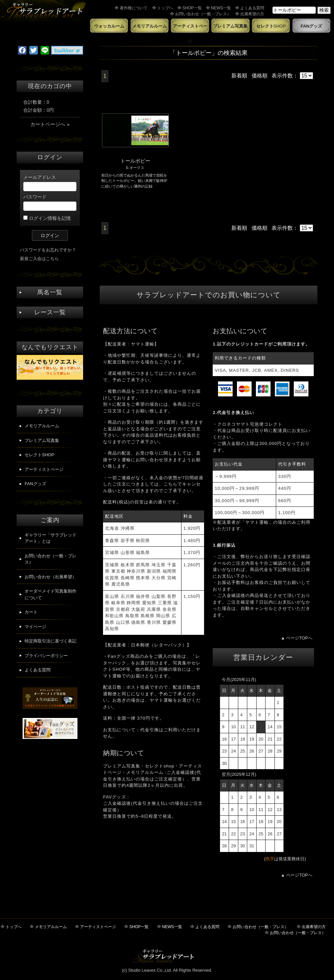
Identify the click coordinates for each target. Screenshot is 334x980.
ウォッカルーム (109, 26)
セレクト (271, 26)
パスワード (50, 203)
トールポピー (135, 161)
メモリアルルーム (150, 26)
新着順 (239, 76)
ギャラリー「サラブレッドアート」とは (51, 538)
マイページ (35, 627)
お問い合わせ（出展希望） (51, 577)
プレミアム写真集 (230, 26)
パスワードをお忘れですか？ (48, 250)
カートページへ (50, 124)
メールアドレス (50, 183)
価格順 (260, 76)
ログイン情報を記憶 (47, 218)
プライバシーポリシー (46, 656)
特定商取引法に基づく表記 (51, 641)
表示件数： (292, 76)
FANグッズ (311, 26)
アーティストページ (190, 28)
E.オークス (135, 168)
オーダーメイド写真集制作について (51, 594)
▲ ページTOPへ (297, 638)
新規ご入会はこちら (39, 259)
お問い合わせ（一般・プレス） (51, 559)
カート (31, 612)
